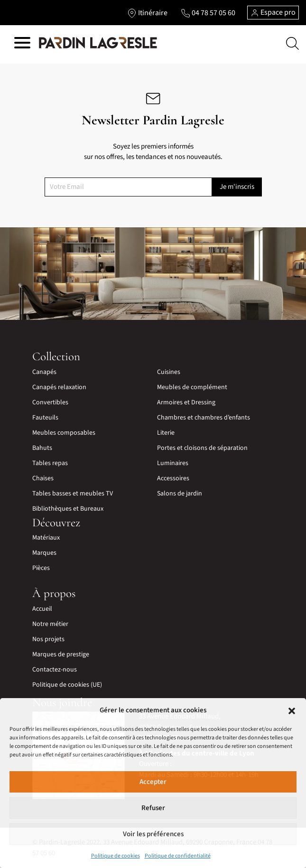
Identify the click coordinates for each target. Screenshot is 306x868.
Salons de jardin (180, 494)
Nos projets (48, 639)
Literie (166, 433)
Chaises (43, 478)
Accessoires (173, 478)
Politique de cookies (116, 856)
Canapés (44, 372)
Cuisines (169, 372)
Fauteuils (45, 418)
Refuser (153, 808)
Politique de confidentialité (178, 856)
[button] (292, 710)
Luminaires (173, 463)
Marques (44, 553)
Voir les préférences (153, 834)
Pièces (41, 568)
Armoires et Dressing (186, 402)
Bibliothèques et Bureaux (68, 509)
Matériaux (46, 538)
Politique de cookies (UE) (67, 685)
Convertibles (50, 402)
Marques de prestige (61, 654)
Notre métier (50, 624)
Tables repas (50, 463)
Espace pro (273, 12)
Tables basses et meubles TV (73, 494)
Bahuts (42, 448)
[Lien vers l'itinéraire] (147, 13)
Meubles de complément (192, 387)
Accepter (153, 782)
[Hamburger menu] (22, 44)
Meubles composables (64, 433)
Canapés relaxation (59, 387)
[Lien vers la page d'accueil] (98, 43)
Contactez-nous (55, 670)
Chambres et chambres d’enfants (204, 418)
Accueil (42, 609)
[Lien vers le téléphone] (208, 13)
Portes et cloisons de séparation (202, 448)
